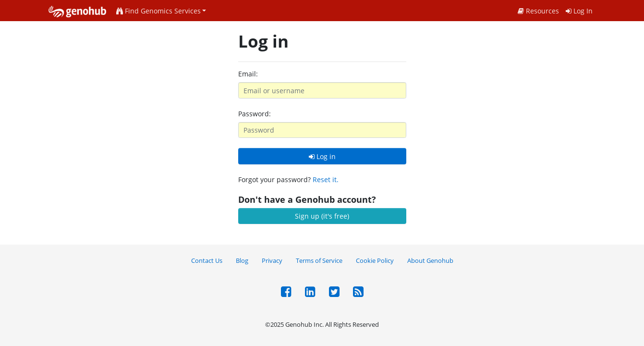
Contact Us (207, 261)
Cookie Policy (375, 261)
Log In (579, 11)
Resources (538, 11)
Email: (248, 74)
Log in (322, 156)
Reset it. (326, 179)
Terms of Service (319, 261)
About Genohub (430, 261)
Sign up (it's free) (322, 216)
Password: (255, 114)
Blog (242, 261)
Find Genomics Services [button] (158, 11)
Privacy (272, 261)
